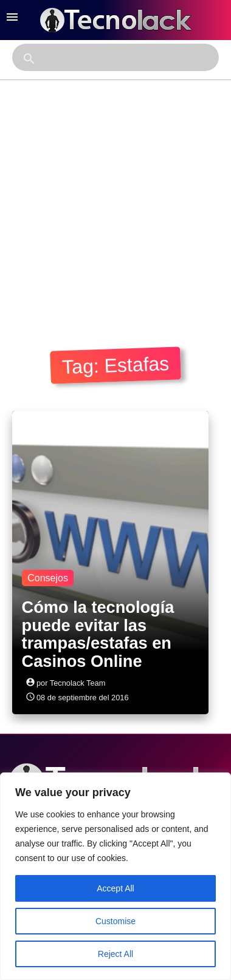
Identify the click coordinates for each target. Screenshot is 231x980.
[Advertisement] (114, 200)
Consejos (48, 578)
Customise (115, 921)
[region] (115, 876)
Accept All (115, 888)
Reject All (115, 954)
